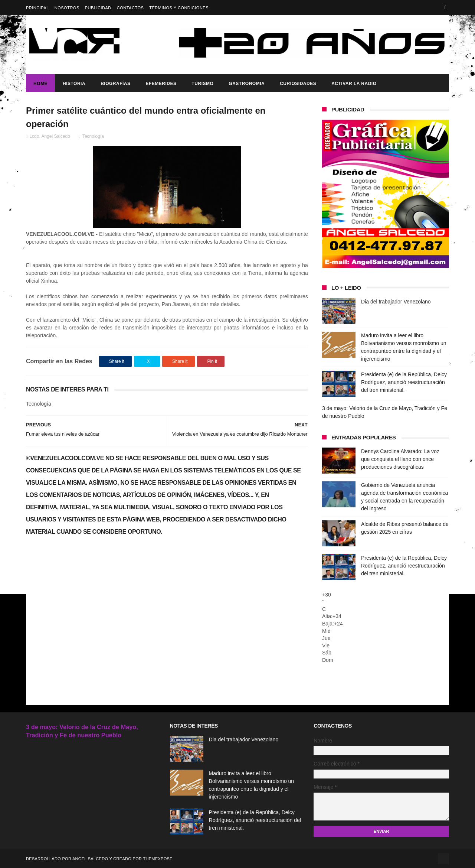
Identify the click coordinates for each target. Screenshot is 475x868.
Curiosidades (298, 84)
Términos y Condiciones (179, 8)
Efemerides (161, 84)
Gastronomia (247, 84)
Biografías (115, 84)
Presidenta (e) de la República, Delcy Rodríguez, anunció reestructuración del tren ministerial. (404, 382)
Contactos (130, 8)
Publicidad (98, 8)
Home (40, 84)
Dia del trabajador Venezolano (396, 302)
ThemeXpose (158, 859)
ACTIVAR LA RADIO (354, 84)
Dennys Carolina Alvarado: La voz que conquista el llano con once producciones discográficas (400, 459)
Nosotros (67, 8)
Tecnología (93, 136)
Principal (37, 8)
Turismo (202, 84)
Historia (74, 84)
